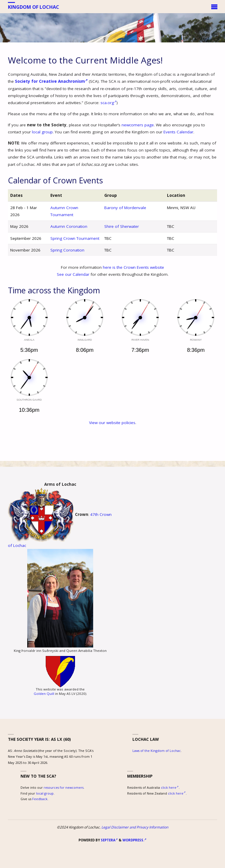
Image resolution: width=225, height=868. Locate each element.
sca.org (109, 103)
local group (42, 132)
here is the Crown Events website (133, 267)
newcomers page (138, 125)
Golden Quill (44, 694)
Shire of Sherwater (122, 226)
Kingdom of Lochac (34, 7)
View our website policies (112, 423)
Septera (109, 840)
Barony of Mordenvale (125, 208)
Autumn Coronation (69, 226)
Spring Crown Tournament (75, 238)
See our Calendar (73, 274)
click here (170, 787)
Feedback (40, 799)
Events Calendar (178, 132)
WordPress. (134, 840)
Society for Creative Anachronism (51, 81)
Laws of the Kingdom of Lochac (157, 751)
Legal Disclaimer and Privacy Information (135, 827)
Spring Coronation (67, 250)
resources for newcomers (64, 787)
